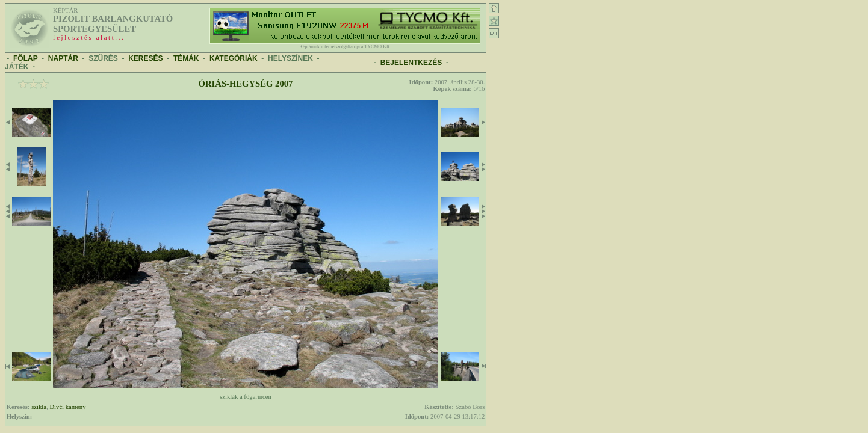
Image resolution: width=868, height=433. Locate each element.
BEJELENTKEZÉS (411, 63)
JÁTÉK (17, 67)
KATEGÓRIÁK (234, 58)
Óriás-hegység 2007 (246, 84)
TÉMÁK (186, 58)
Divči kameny (67, 407)
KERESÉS (145, 58)
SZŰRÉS (103, 58)
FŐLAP (25, 58)
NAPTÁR (63, 58)
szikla (39, 407)
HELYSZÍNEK (290, 58)
